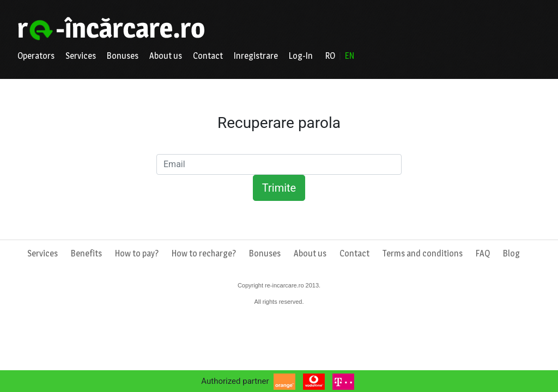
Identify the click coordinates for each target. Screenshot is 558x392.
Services (81, 56)
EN (350, 56)
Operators (36, 56)
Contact (208, 56)
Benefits (86, 253)
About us (166, 56)
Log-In (301, 56)
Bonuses (123, 56)
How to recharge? (204, 253)
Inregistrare (256, 56)
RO (330, 56)
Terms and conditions (423, 253)
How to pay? (137, 253)
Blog (511, 253)
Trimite (279, 188)
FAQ (483, 253)
